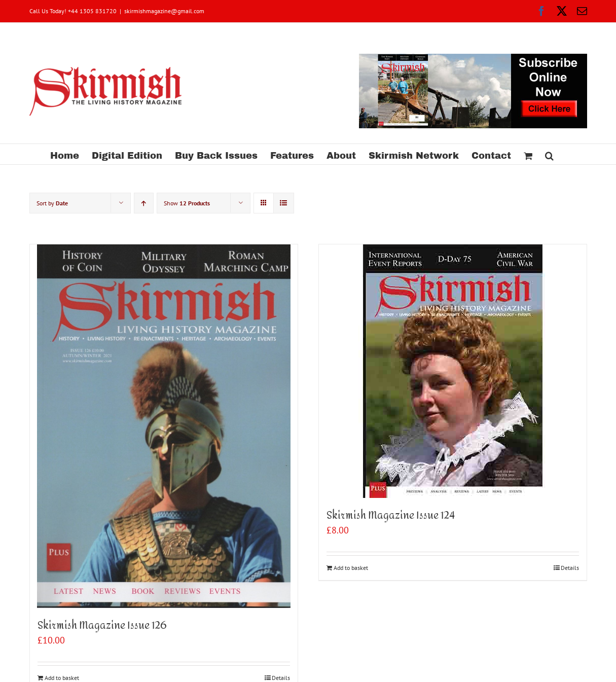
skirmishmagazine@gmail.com (164, 11)
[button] (549, 154)
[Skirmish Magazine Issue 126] (164, 426)
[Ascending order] (144, 203)
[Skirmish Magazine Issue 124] (453, 371)
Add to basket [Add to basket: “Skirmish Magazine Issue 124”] (351, 568)
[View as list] (284, 203)
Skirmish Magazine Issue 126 (102, 625)
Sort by (52, 203)
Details (570, 568)
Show (187, 203)
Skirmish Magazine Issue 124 (391, 515)
